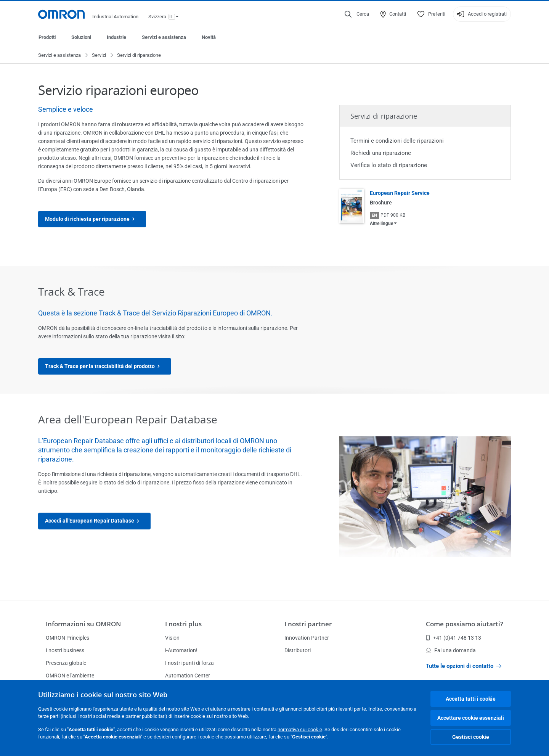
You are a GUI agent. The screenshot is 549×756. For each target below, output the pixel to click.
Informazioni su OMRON (83, 624)
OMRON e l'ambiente (70, 676)
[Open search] (357, 14)
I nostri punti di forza (189, 663)
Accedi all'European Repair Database (94, 521)
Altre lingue (381, 224)
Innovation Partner (307, 638)
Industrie (116, 37)
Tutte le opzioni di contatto (464, 666)
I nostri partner (308, 624)
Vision (172, 638)
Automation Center (188, 676)
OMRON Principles (67, 638)
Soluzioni (81, 37)
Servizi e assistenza (164, 37)
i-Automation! (181, 650)
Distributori (298, 650)
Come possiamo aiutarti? (465, 624)
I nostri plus (183, 624)
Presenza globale (66, 663)
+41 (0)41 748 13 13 (453, 638)
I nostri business (65, 650)
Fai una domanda (451, 650)
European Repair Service (400, 193)
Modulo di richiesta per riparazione (92, 219)
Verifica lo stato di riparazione (389, 165)
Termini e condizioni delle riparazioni (397, 141)
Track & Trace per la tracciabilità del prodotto (105, 366)
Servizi (99, 55)
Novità (209, 37)
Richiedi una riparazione (381, 153)
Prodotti (47, 37)
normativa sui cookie (300, 729)
